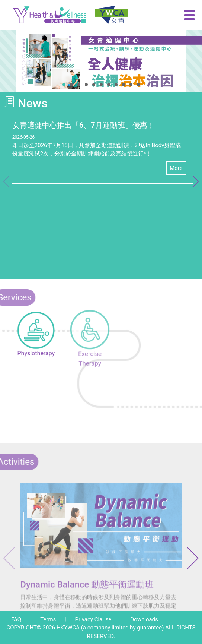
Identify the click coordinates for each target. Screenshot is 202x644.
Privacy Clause (93, 619)
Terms (48, 619)
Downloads (144, 619)
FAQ (16, 619)
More (176, 168)
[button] (64, 85)
